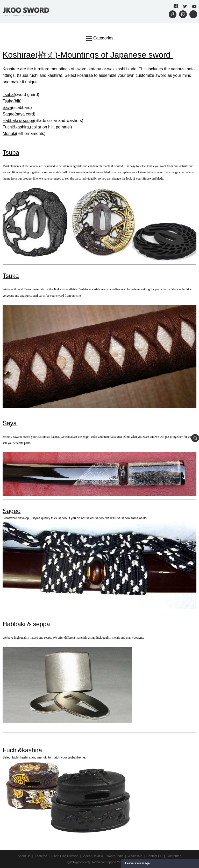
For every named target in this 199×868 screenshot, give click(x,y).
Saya (7, 108)
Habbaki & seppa (18, 121)
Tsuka (8, 101)
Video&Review (93, 856)
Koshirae (41, 856)
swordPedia (115, 856)
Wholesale (135, 856)
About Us (24, 856)
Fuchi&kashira (22, 750)
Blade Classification (65, 856)
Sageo (9, 114)
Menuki (9, 134)
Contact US (154, 856)
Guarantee (174, 856)
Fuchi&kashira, (16, 127)
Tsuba (11, 152)
